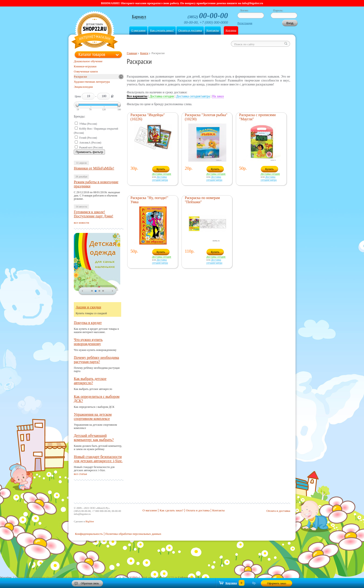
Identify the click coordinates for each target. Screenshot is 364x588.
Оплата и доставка (190, 30)
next (113, 291)
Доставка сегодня (162, 96)
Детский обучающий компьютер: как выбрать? (94, 438)
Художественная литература (92, 82)
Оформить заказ (277, 583)
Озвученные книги (86, 71)
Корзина (231, 30)
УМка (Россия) (88, 124)
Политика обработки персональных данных (133, 534)
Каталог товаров (92, 54)
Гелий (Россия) (88, 138)
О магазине (138, 30)
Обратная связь (90, 583)
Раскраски (80, 77)
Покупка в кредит (88, 323)
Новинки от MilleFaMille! (94, 168)
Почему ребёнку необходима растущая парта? (96, 360)
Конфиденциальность (89, 534)
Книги (144, 53)
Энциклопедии (83, 87)
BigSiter (90, 521)
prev (82, 291)
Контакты (213, 30)
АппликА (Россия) (90, 143)
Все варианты (137, 96)
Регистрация (245, 23)
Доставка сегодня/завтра (193, 96)
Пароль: (278, 10)
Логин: (244, 10)
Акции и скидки (88, 307)
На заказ (218, 96)
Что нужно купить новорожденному (88, 342)
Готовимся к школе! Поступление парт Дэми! (94, 214)
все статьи (80, 474)
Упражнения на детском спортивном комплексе (93, 416)
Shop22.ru (95, 31)
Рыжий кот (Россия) (91, 147)
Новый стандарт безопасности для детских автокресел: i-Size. (98, 459)
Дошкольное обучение (88, 61)
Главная (132, 53)
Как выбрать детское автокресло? (90, 381)
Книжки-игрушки (85, 66)
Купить (161, 169)
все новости (81, 223)
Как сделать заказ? (162, 30)
